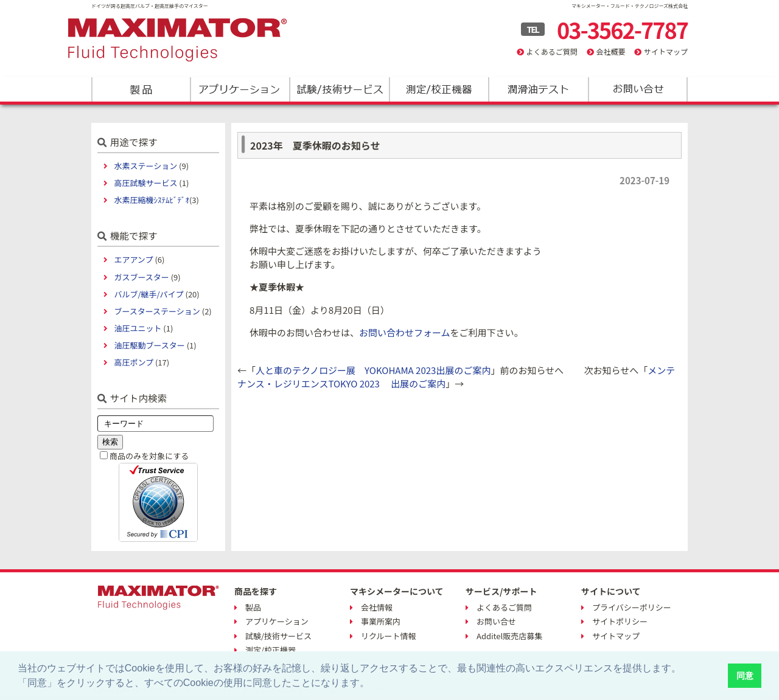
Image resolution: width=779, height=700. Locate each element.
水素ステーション (145, 166)
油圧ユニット (138, 328)
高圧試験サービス (145, 183)
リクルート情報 (389, 636)
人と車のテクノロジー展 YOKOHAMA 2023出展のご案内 (373, 370)
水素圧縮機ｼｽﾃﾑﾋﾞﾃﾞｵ (152, 200)
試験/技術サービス (339, 89)
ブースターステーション (157, 311)
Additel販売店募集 (509, 636)
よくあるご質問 (552, 51)
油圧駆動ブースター (149, 345)
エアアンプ (133, 259)
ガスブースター (141, 277)
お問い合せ (496, 621)
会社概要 (610, 51)
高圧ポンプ (134, 362)
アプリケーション (240, 89)
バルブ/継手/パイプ (148, 294)
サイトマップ (666, 51)
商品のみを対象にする (149, 456)
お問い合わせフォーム (405, 332)
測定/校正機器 (438, 89)
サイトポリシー (620, 621)
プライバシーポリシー (632, 607)
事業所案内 (381, 621)
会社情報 (377, 607)
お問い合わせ (637, 89)
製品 (141, 89)
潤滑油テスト (538, 89)
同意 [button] (745, 676)
